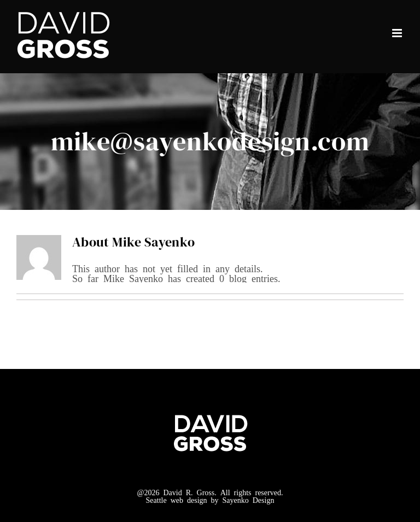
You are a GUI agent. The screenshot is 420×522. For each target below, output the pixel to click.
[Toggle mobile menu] (398, 33)
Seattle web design (177, 500)
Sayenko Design (249, 500)
